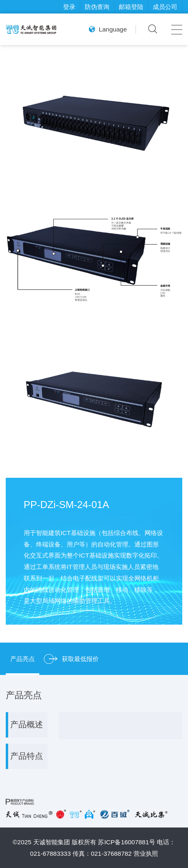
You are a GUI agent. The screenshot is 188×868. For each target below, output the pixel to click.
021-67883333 (50, 853)
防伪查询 (97, 7)
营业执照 (146, 853)
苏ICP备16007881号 (126, 842)
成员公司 (165, 7)
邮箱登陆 (131, 7)
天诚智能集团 (52, 842)
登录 (69, 7)
